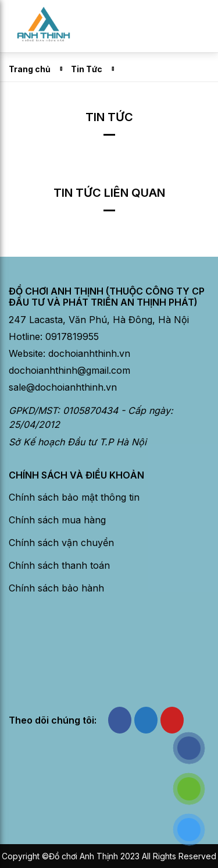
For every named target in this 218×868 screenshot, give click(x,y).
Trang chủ (30, 69)
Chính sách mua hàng (57, 520)
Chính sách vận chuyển (61, 543)
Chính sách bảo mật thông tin (74, 497)
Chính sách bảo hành (56, 588)
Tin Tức (87, 69)
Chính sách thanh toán (59, 565)
